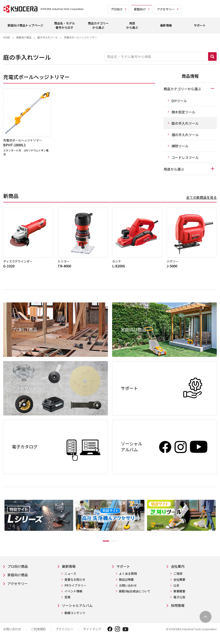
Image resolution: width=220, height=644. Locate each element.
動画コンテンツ (75, 616)
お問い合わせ (128, 588)
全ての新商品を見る (201, 197)
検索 (212, 56)
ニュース (70, 577)
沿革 (176, 588)
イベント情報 (73, 594)
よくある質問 (128, 577)
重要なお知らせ (75, 583)
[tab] (190, 89)
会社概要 (179, 583)
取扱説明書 (126, 583)
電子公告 (179, 600)
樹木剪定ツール (183, 112)
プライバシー (64, 633)
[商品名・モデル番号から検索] (156, 56)
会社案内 (179, 569)
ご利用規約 (38, 633)
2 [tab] (117, 544)
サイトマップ (92, 633)
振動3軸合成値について (135, 594)
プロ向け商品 (19, 569)
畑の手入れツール (185, 135)
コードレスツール (185, 157)
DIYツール (179, 101)
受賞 (67, 600)
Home (7, 37)
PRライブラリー (75, 588)
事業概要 (179, 594)
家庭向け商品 (24, 37)
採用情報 (179, 609)
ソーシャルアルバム (79, 609)
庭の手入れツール (48, 37)
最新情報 (70, 569)
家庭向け (140, 9)
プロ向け (117, 9)
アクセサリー (166, 9)
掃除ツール (180, 146)
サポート (124, 569)
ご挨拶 (178, 577)
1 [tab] (103, 544)
